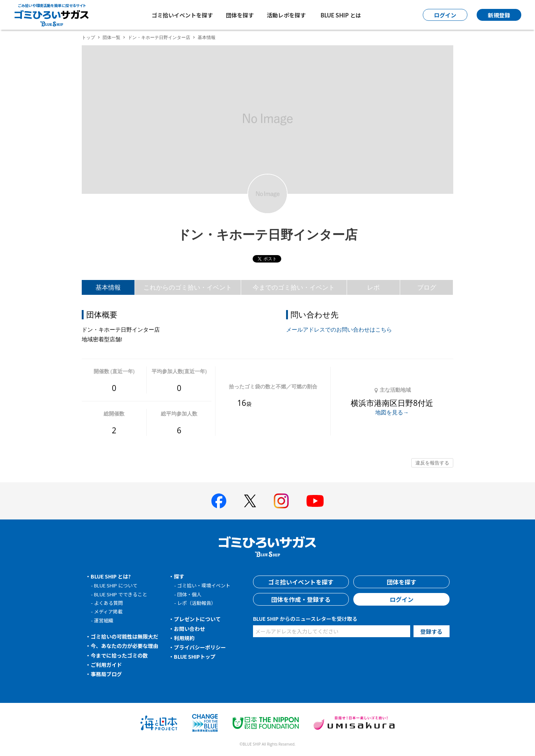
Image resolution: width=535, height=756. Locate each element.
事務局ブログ (106, 674)
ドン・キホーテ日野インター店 (159, 37)
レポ (373, 287)
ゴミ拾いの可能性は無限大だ (124, 636)
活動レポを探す (286, 15)
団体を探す (240, 15)
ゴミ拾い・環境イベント (204, 585)
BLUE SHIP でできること (121, 594)
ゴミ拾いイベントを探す (182, 15)
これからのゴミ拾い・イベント (188, 287)
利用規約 (184, 638)
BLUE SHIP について (116, 585)
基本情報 (108, 287)
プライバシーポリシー (200, 647)
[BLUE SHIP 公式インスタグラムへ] (281, 501)
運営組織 (104, 620)
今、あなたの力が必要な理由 (124, 646)
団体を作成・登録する (301, 599)
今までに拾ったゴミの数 (119, 655)
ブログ (427, 287)
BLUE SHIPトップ (195, 656)
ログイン (402, 599)
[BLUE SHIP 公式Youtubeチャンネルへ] (315, 501)
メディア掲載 (108, 611)
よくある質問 (108, 603)
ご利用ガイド (106, 665)
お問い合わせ (189, 629)
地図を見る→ (392, 412)
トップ (88, 37)
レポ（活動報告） (197, 603)
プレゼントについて (197, 619)
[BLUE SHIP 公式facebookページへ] (219, 501)
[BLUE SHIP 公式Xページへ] (250, 501)
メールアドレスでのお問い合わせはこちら (339, 329)
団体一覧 (111, 37)
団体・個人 (189, 594)
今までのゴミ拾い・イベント (294, 287)
